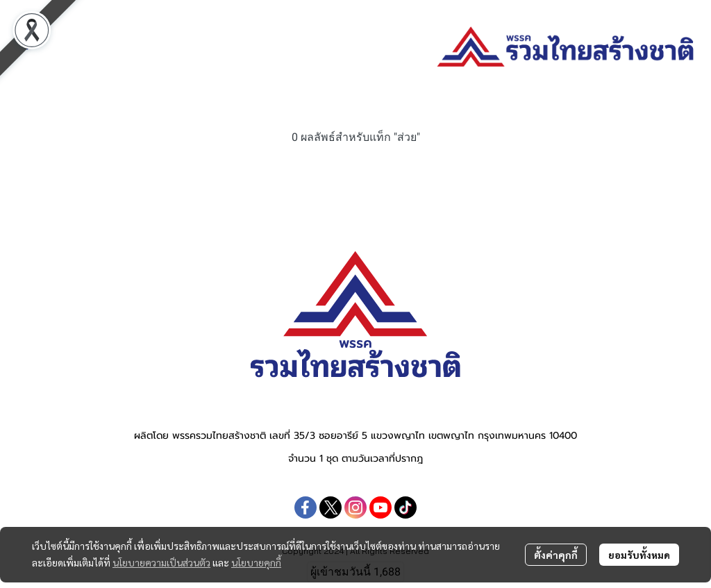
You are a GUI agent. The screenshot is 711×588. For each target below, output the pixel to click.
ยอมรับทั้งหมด (639, 555)
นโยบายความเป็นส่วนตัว (161, 562)
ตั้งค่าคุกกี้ (556, 555)
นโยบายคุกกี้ (256, 562)
